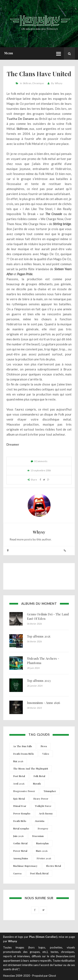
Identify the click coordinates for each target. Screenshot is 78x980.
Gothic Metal (20, 843)
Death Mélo (20, 821)
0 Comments (41, 461)
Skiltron (27, 83)
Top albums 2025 (39, 636)
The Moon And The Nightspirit (31, 768)
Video (46, 754)
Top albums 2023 (39, 681)
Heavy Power (41, 799)
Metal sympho (21, 828)
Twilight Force (43, 806)
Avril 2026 (19, 783)
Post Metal (19, 776)
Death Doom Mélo (24, 754)
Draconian (38, 836)
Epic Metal (19, 799)
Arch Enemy (46, 813)
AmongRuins (21, 858)
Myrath (37, 783)
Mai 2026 (18, 761)
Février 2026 (44, 858)
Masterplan (42, 843)
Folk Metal (39, 776)
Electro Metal (53, 866)
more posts (24, 539)
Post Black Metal (39, 873)
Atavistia (40, 821)
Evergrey (43, 828)
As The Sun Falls (23, 746)
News (44, 746)
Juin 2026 (18, 836)
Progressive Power (24, 791)
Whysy (59, 83)
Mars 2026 (42, 851)
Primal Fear (20, 806)
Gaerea (17, 873)
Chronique (38, 83)
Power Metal (20, 851)
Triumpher (50, 791)
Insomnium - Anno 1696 (44, 703)
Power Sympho (22, 813)
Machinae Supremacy (25, 866)
